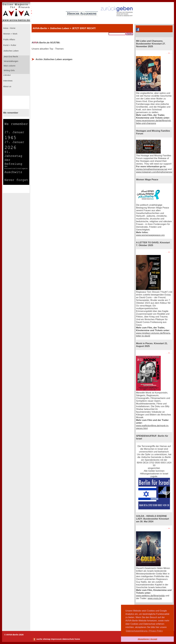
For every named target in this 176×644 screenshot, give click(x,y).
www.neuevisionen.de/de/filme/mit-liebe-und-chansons (154, 122)
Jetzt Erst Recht (11, 57)
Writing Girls (9, 70)
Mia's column (9, 66)
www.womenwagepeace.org (150, 235)
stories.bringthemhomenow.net (152, 169)
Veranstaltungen (11, 61)
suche (39, 639)
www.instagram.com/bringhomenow (154, 172)
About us (7, 86)
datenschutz (68, 639)
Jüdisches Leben (11, 51)
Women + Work (10, 34)
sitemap (47, 639)
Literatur (7, 75)
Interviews (8, 81)
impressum (56, 639)
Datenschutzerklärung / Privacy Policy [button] (144, 631)
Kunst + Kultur (9, 45)
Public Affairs (9, 40)
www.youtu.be (155, 598)
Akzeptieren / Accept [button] (147, 639)
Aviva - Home (9, 28)
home (77, 639)
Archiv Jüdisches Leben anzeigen (54, 59)
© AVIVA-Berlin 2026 (14, 635)
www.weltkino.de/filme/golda (150, 596)
